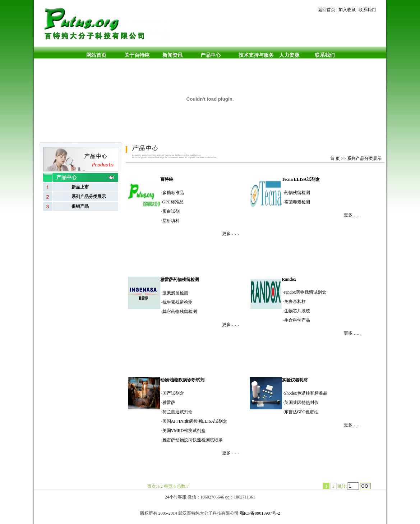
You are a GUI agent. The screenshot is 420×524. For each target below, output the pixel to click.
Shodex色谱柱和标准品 (306, 393)
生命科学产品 (297, 320)
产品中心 (211, 55)
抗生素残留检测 (177, 302)
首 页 (335, 158)
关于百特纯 (137, 55)
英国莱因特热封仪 (301, 403)
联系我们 (367, 10)
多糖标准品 (173, 193)
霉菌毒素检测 (297, 202)
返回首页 (327, 10)
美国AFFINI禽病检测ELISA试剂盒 (195, 421)
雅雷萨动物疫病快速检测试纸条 (193, 440)
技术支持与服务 (256, 55)
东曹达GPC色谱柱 (301, 412)
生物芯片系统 (297, 311)
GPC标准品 (173, 202)
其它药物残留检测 (180, 312)
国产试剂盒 (173, 393)
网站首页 (96, 55)
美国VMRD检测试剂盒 (184, 431)
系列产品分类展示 (364, 158)
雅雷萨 (169, 403)
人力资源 (288, 55)
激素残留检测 (175, 293)
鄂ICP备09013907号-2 (260, 513)
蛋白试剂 (171, 211)
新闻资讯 (172, 55)
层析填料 (171, 221)
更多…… (231, 234)
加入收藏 (347, 10)
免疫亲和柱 (295, 302)
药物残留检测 (297, 193)
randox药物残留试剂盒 (305, 292)
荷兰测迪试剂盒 (177, 412)
